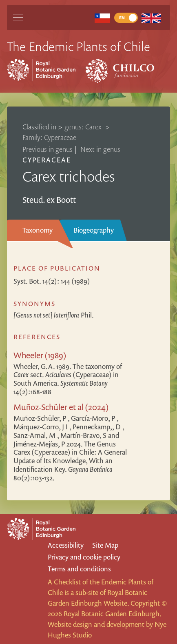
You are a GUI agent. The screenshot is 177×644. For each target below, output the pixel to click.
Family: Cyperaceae (49, 137)
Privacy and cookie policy (84, 557)
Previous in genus (48, 149)
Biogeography (94, 230)
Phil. (54, 315)
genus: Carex (84, 127)
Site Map (105, 545)
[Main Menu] (18, 18)
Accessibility (66, 545)
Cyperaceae (47, 160)
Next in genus (100, 149)
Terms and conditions (79, 569)
